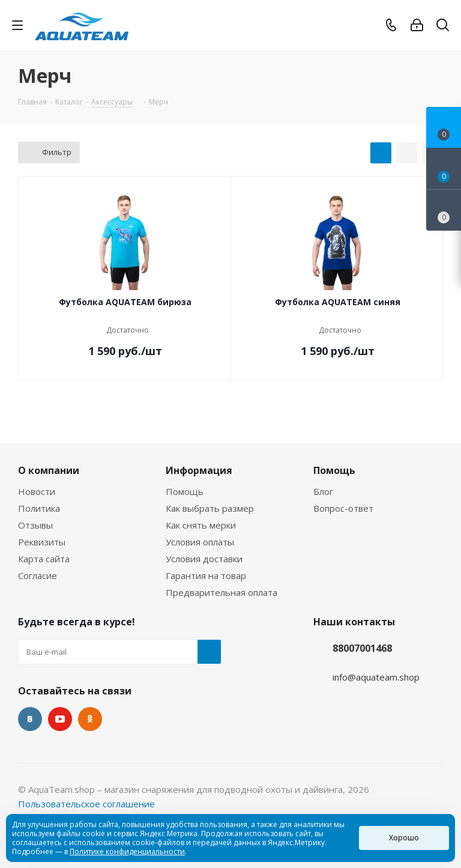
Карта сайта (44, 559)
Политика (39, 508)
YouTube (60, 719)
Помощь (185, 491)
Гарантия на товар (206, 575)
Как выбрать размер (210, 508)
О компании (49, 470)
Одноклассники (90, 719)
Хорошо (404, 838)
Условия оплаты (200, 542)
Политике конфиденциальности (127, 851)
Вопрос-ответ (343, 508)
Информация (199, 470)
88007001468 (362, 648)
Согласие (38, 575)
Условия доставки (204, 559)
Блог (323, 491)
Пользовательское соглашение (86, 804)
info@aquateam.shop (376, 677)
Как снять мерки (201, 525)
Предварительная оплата (221, 592)
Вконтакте (30, 719)
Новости (37, 491)
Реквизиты (42, 542)
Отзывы (35, 525)
